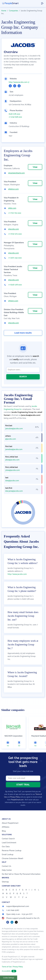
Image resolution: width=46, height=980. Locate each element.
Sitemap (5, 882)
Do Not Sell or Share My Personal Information (21, 874)
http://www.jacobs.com (18, 82)
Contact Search (8, 839)
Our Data (6, 847)
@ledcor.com (13, 189)
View (35, 167)
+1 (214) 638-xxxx (15, 117)
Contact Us (7, 866)
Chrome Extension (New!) (13, 859)
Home (4, 11)
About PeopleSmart (10, 823)
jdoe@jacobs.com (12, 460)
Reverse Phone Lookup (12, 851)
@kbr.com (12, 208)
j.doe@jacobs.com (13, 470)
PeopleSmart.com (17, 800)
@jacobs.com (13, 229)
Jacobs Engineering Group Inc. (20, 408)
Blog (4, 831)
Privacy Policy (15, 797)
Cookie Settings (9, 978)
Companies (14, 11)
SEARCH (23, 377)
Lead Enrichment (9, 843)
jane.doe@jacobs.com (14, 429)
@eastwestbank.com (16, 173)
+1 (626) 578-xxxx (15, 285)
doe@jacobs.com (12, 481)
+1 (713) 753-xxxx (15, 213)
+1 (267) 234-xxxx (15, 258)
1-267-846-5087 (10, 910)
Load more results (23, 333)
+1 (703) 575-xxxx (15, 234)
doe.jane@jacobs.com (14, 491)
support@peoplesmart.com (15, 906)
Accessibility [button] (9, 971)
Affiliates (6, 827)
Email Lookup (8, 855)
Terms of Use (7, 967)
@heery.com (13, 301)
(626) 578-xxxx (14, 114)
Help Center (7, 870)
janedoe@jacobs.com (14, 449)
